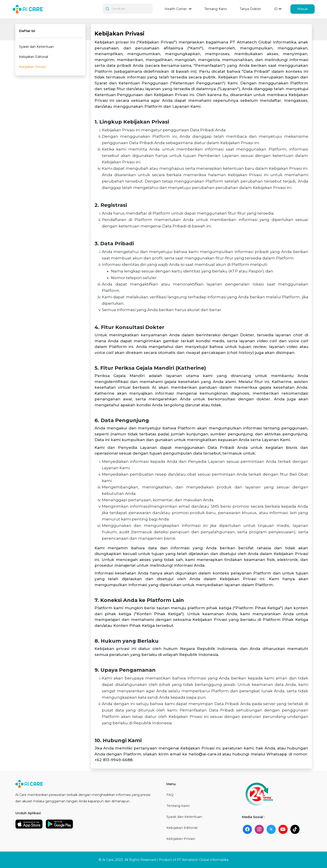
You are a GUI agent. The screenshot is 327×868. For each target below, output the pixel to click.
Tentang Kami (216, 9)
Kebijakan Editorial (34, 57)
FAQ (170, 795)
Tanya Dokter (250, 9)
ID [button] (276, 9)
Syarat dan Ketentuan (36, 47)
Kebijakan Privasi (32, 67)
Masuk (303, 9)
